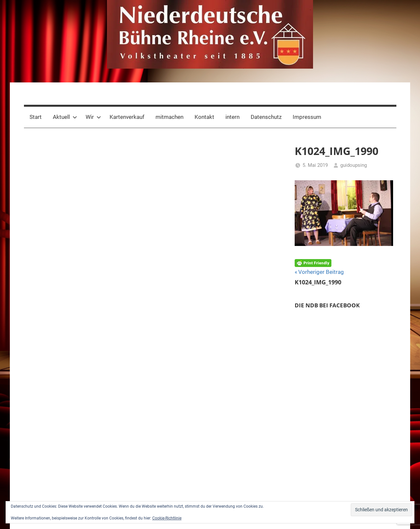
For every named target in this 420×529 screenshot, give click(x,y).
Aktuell (65, 117)
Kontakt (204, 117)
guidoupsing (354, 165)
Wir (93, 117)
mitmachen (169, 117)
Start (36, 117)
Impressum (307, 117)
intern (232, 117)
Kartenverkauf (127, 117)
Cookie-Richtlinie (167, 518)
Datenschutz (266, 117)
